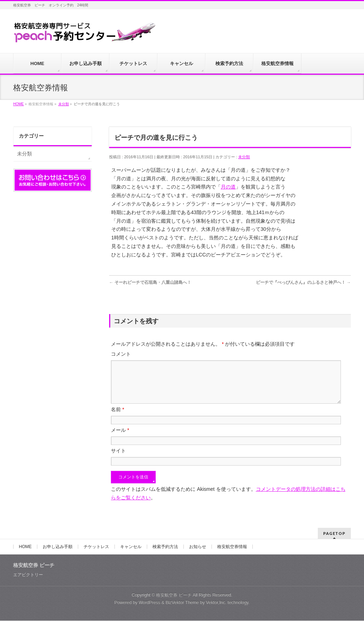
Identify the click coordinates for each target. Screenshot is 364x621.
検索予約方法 (165, 547)
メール (120, 439)
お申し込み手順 (58, 547)
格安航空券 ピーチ (174, 595)
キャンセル (131, 547)
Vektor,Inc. (216, 603)
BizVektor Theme (182, 603)
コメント (121, 354)
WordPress (149, 603)
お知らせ (198, 547)
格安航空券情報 (232, 547)
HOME (25, 547)
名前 (117, 418)
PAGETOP (334, 534)
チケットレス (96, 547)
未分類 (244, 157)
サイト (118, 459)
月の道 (228, 187)
